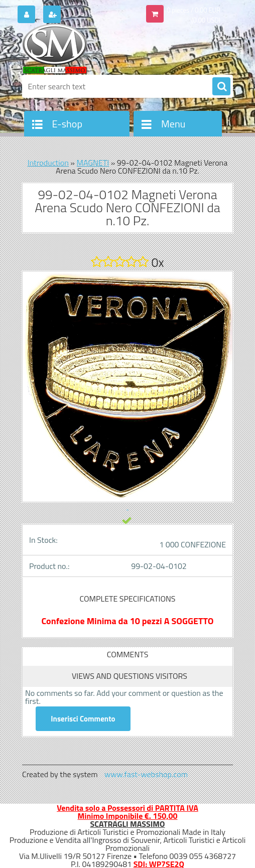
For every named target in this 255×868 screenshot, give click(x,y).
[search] (221, 87)
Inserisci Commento (83, 719)
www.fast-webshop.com (146, 774)
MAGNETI (93, 163)
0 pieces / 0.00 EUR (194, 10)
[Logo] (91, 49)
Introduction (48, 163)
